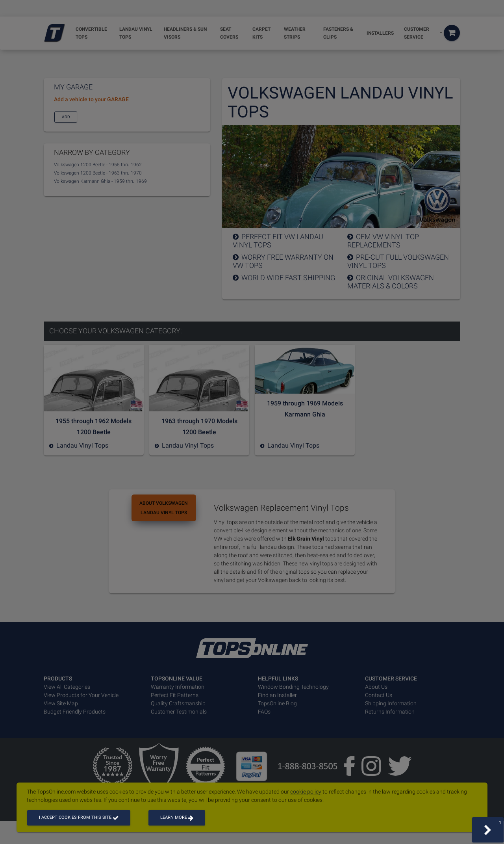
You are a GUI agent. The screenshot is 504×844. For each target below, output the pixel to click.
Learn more (177, 817)
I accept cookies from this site (79, 817)
